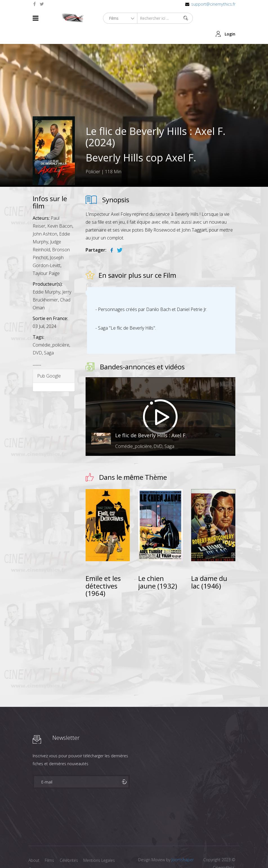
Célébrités (69, 844)
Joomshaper (183, 844)
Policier (93, 156)
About (34, 844)
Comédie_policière (51, 329)
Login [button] (230, 18)
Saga (49, 337)
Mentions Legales (100, 844)
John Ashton (45, 218)
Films (50, 844)
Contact (36, 853)
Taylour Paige (46, 257)
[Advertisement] (161, 623)
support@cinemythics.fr (213, 4)
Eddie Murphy (46, 276)
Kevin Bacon (60, 210)
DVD (37, 337)
